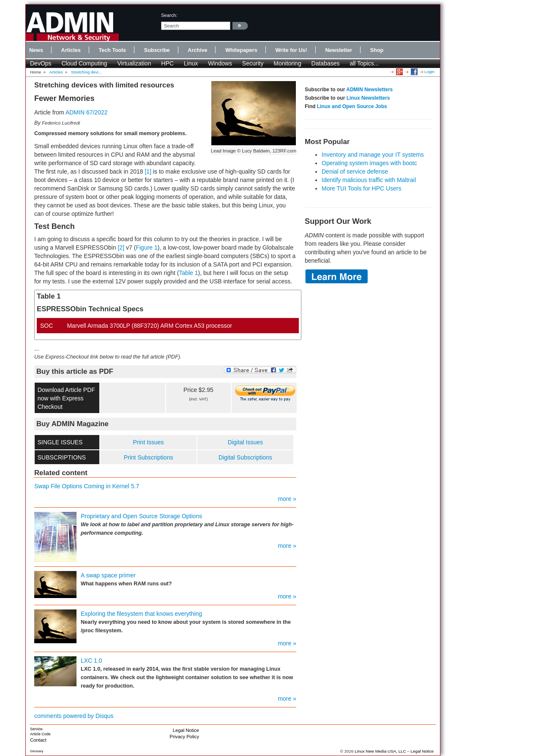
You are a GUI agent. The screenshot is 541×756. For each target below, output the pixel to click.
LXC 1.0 (92, 661)
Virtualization (134, 63)
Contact (38, 740)
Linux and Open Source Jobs (352, 106)
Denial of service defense (355, 171)
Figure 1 (146, 247)
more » (287, 499)
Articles (71, 50)
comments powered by (74, 716)
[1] (148, 171)
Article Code (40, 734)
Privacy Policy (184, 737)
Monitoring (287, 63)
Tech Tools (112, 50)
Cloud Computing (84, 63)
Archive (197, 50)
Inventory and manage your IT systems (373, 155)
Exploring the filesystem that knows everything (141, 614)
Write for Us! (291, 50)
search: (169, 15)
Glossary (37, 751)
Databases (326, 63)
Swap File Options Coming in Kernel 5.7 (87, 486)
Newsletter (339, 50)
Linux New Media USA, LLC (380, 751)
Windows (220, 63)
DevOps (41, 63)
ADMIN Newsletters (369, 90)
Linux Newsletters (368, 98)
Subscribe (157, 50)
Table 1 (188, 273)
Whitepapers (241, 50)
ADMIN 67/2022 (87, 112)
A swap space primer (108, 575)
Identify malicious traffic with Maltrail (369, 180)
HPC (167, 63)
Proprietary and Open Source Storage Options (141, 516)
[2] (121, 247)
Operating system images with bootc (369, 163)
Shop (377, 50)
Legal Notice (186, 730)
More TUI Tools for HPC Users (362, 188)
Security (253, 63)
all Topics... (364, 63)
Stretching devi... (86, 72)
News (36, 50)
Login (429, 72)
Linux (191, 63)
